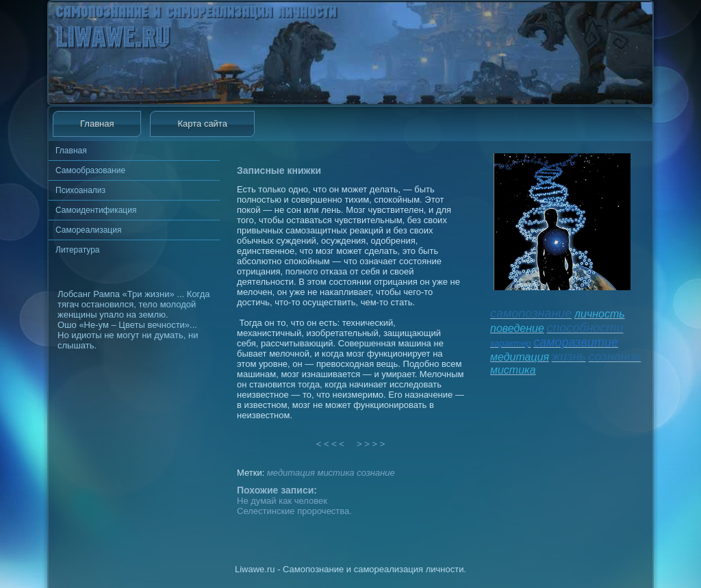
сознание (376, 473)
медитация (291, 473)
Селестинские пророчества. (294, 511)
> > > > (371, 444)
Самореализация (88, 230)
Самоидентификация (96, 210)
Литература (78, 250)
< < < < (331, 444)
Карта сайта (202, 124)
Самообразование (90, 170)
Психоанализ (80, 190)
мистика (335, 473)
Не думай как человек (282, 501)
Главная (97, 124)
